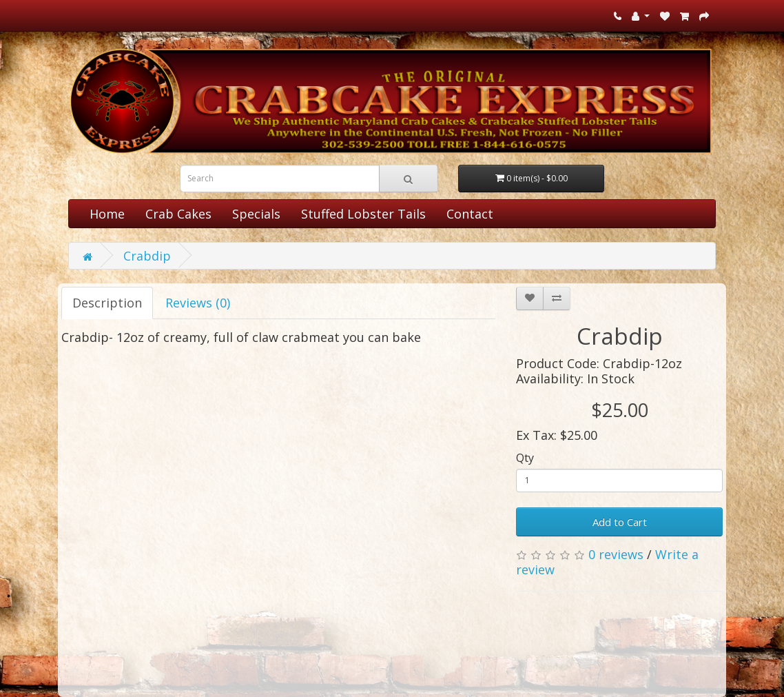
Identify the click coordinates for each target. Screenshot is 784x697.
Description (107, 303)
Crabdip (147, 256)
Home (107, 214)
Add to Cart (620, 522)
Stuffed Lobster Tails (363, 214)
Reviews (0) (198, 303)
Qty (525, 458)
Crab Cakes (178, 214)
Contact (470, 214)
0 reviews (616, 554)
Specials (256, 214)
